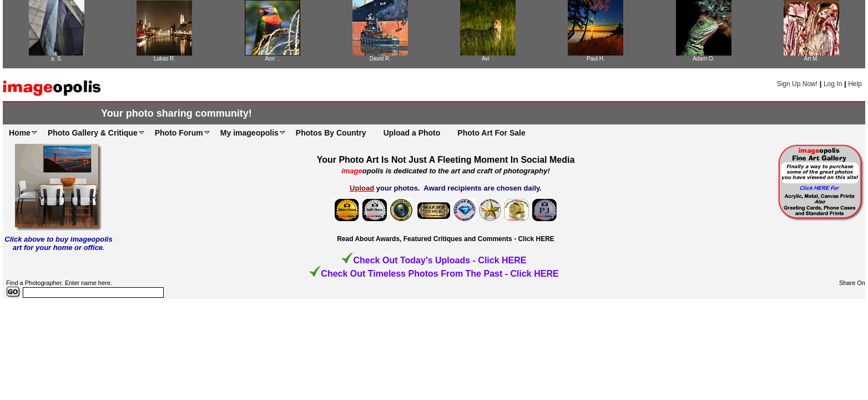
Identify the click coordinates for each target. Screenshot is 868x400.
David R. (380, 59)
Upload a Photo (412, 133)
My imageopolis (249, 133)
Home (20, 133)
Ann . (272, 59)
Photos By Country (331, 133)
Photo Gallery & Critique (93, 133)
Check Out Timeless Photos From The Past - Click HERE (440, 274)
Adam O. (703, 59)
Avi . (488, 59)
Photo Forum (179, 133)
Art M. (812, 59)
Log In (833, 84)
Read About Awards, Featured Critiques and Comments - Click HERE (446, 239)
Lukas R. (165, 59)
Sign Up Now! (797, 84)
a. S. (57, 59)
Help (855, 84)
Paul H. (596, 59)
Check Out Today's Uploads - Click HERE (440, 260)
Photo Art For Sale (491, 133)
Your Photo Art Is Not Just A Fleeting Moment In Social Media (446, 160)
